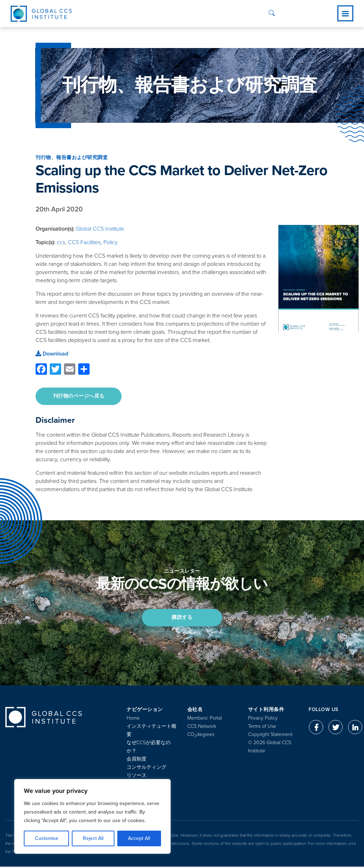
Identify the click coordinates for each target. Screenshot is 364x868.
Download (52, 354)
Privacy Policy (263, 719)
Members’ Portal (205, 719)
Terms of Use (262, 728)
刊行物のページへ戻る (79, 396)
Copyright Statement (270, 736)
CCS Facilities (84, 242)
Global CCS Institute (100, 229)
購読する (182, 618)
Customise (47, 838)
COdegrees (201, 736)
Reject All (93, 838)
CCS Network (202, 728)
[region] (92, 816)
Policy (111, 242)
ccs (61, 242)
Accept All (139, 838)
